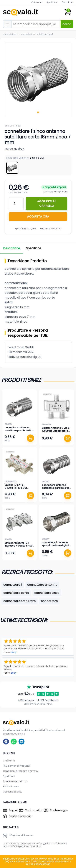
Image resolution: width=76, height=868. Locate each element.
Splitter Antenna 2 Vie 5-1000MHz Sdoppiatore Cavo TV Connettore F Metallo (56, 432)
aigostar (47, 425)
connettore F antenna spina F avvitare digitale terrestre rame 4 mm (56, 545)
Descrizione (12, 248)
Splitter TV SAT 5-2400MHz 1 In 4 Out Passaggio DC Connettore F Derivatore (19, 489)
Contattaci (67, 2)
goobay (19, 149)
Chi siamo (37, 2)
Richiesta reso (11, 786)
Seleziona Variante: (25, 158)
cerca (67, 24)
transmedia (11, 482)
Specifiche (34, 248)
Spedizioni (52, 2)
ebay (14, 652)
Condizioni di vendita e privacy (21, 771)
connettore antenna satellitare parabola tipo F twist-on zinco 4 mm (57, 488)
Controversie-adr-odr (15, 781)
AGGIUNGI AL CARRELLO (47, 204)
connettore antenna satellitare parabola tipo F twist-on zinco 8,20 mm (19, 431)
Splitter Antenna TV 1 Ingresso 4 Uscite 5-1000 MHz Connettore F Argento (19, 547)
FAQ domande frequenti (16, 766)
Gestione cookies (13, 792)
